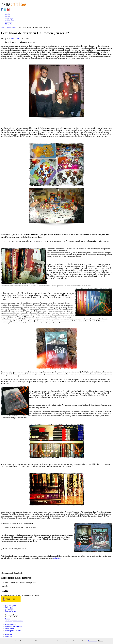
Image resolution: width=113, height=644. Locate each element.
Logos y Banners (11, 611)
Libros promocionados (13, 631)
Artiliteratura (11, 28)
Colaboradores (10, 625)
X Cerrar (100, 641)
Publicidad (9, 607)
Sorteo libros (10, 629)
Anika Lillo (15, 38)
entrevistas (9, 18)
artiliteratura (10, 20)
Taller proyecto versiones (14, 621)
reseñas (8, 14)
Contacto (8, 634)
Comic (8, 619)
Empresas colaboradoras (14, 627)
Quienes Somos (11, 605)
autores (8, 16)
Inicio (3, 28)
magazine (9, 22)
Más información (93, 641)
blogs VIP (9, 24)
